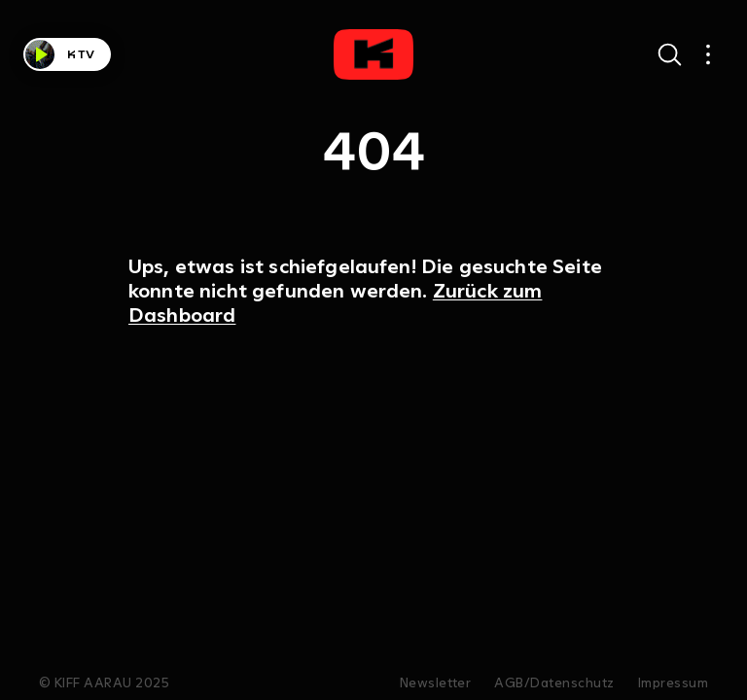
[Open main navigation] (708, 54)
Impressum (673, 683)
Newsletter (436, 683)
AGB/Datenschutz (554, 683)
